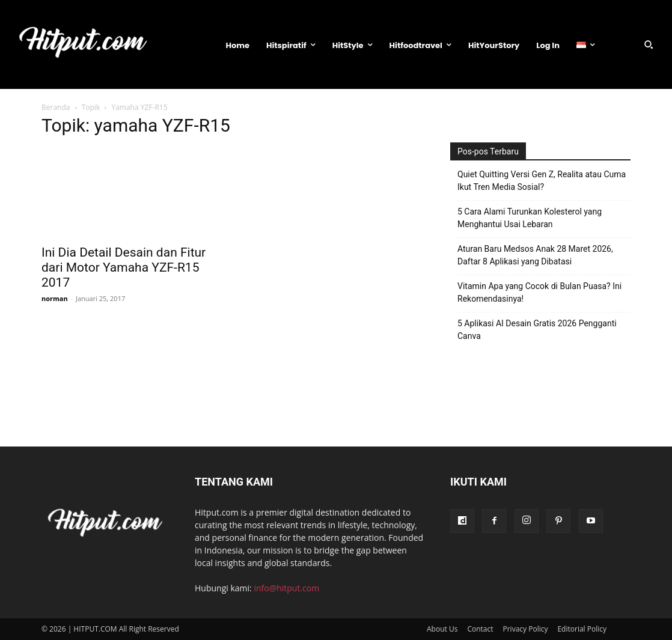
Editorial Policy (582, 629)
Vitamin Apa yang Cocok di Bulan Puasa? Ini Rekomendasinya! (539, 292)
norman (55, 298)
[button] (649, 44)
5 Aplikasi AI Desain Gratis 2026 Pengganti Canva (537, 330)
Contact (480, 629)
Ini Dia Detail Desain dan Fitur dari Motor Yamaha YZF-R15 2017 (124, 267)
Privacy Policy (526, 629)
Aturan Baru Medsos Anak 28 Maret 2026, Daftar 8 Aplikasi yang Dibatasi (535, 255)
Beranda (56, 107)
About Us (442, 629)
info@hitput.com (286, 588)
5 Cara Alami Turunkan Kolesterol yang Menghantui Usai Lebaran (530, 218)
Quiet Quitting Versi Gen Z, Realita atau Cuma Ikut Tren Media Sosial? (542, 181)
